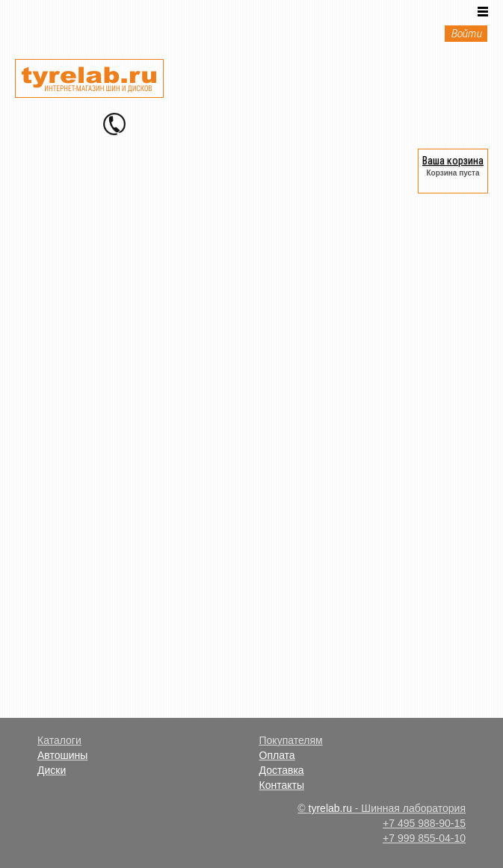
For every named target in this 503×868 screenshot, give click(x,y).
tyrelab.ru (330, 808)
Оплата (277, 755)
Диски (52, 770)
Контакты (282, 785)
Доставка (282, 770)
